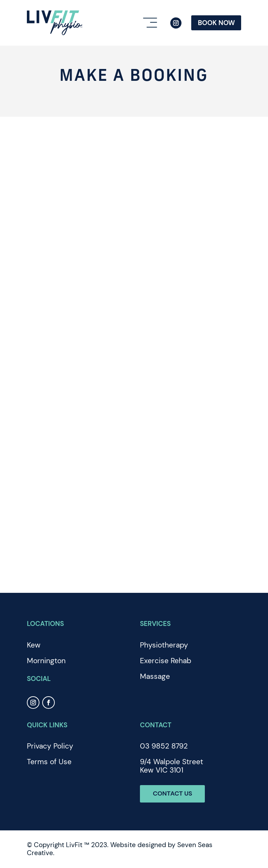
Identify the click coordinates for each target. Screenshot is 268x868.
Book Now (216, 23)
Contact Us (174, 794)
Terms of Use (49, 762)
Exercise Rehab (166, 661)
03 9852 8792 (164, 746)
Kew (34, 645)
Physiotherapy (164, 645)
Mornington (46, 661)
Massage (155, 676)
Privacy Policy (50, 746)
